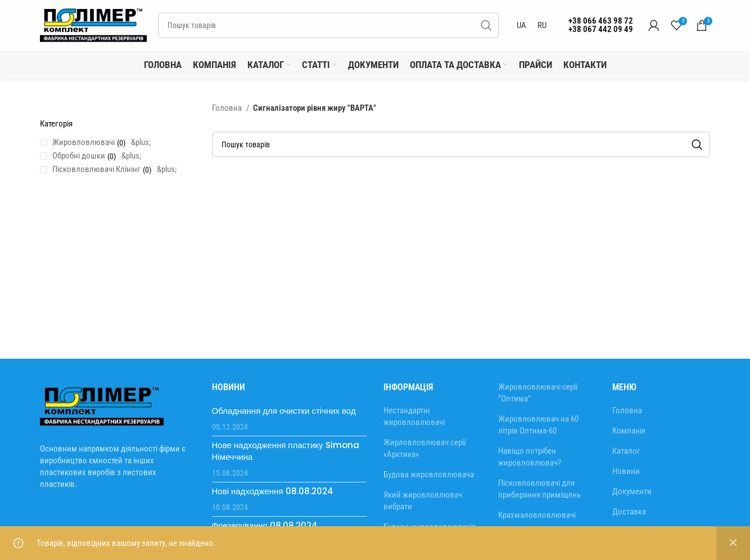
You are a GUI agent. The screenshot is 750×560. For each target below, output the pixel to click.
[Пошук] (329, 25)
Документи (632, 491)
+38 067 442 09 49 (601, 29)
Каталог (626, 451)
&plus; (141, 142)
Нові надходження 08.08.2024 (273, 491)
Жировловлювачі (83, 142)
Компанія (629, 431)
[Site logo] (93, 25)
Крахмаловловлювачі (537, 515)
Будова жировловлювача (429, 475)
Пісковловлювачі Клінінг (96, 169)
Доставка (629, 512)
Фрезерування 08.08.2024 (265, 525)
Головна (228, 108)
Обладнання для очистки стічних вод (284, 411)
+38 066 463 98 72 (601, 21)
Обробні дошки (79, 156)
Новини (626, 471)
